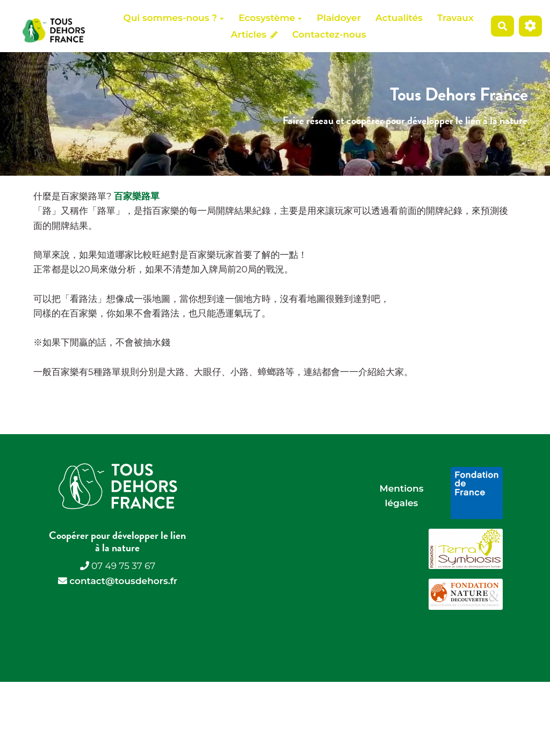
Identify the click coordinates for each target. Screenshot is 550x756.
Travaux (455, 18)
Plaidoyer (339, 18)
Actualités (399, 18)
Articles (254, 34)
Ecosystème (270, 18)
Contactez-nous (329, 34)
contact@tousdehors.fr (123, 581)
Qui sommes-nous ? (174, 18)
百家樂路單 (137, 196)
